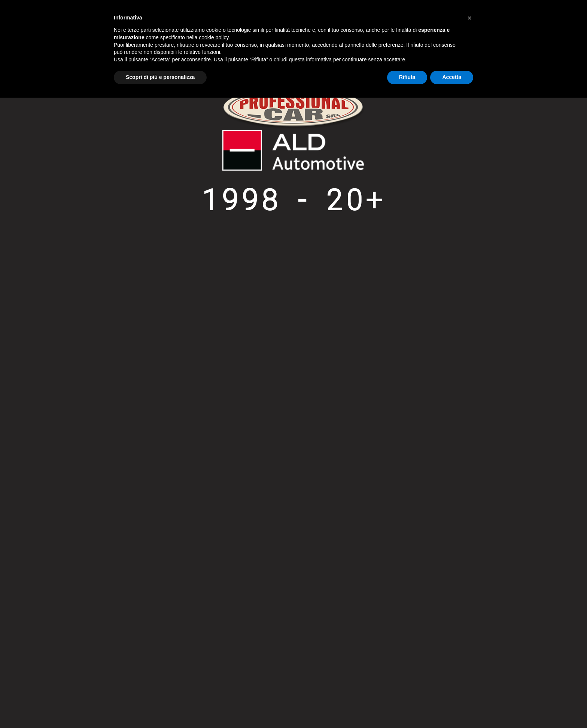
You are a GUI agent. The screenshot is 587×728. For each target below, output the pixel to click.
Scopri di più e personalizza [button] (160, 77)
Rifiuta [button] (407, 77)
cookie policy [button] (214, 37)
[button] (469, 18)
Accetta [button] (452, 77)
